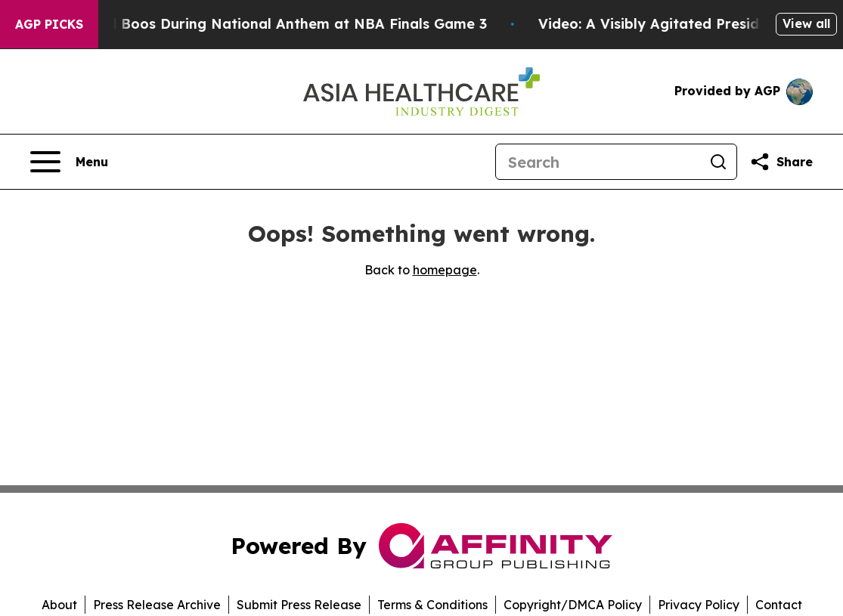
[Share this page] (781, 162)
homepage (445, 270)
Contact (779, 605)
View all (806, 23)
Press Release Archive (157, 605)
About (59, 605)
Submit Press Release (299, 605)
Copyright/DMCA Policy (573, 605)
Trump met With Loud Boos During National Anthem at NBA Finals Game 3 (267, 24)
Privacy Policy (699, 605)
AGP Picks (49, 24)
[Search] (598, 162)
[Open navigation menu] (69, 162)
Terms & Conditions (432, 605)
